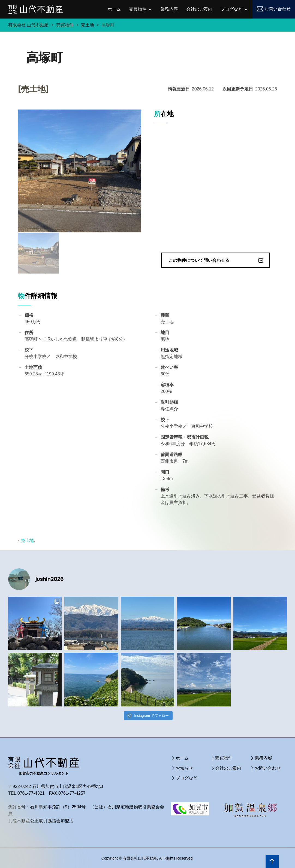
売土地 (27, 540)
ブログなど (234, 9)
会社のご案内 (199, 9)
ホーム (114, 9)
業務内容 (169, 9)
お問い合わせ (278, 9)
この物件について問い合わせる (199, 260)
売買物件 (141, 9)
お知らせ (184, 768)
